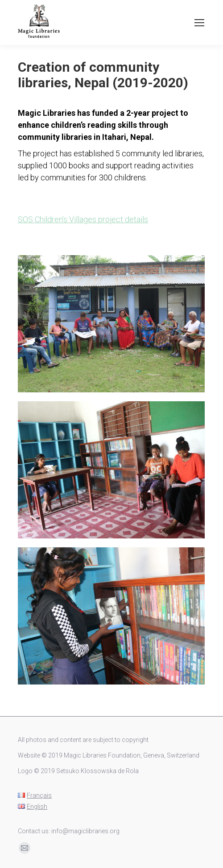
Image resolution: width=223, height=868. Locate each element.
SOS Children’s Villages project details (83, 219)
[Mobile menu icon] (199, 23)
